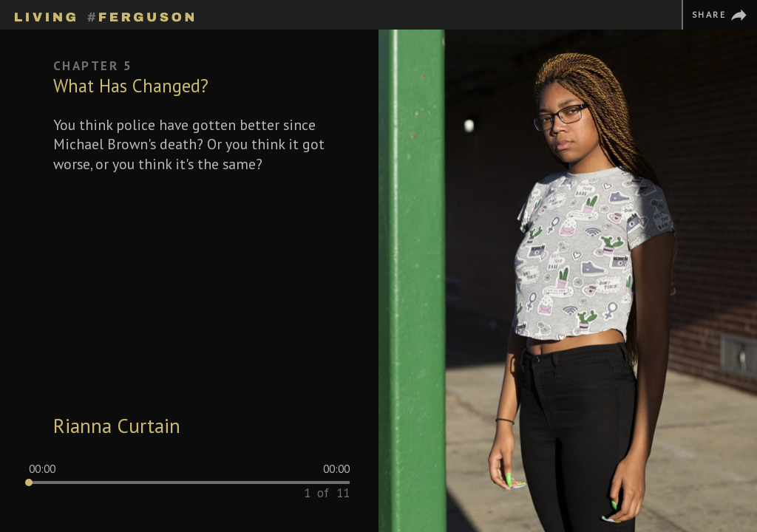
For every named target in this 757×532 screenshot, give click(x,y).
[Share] (719, 15)
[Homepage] (105, 14)
